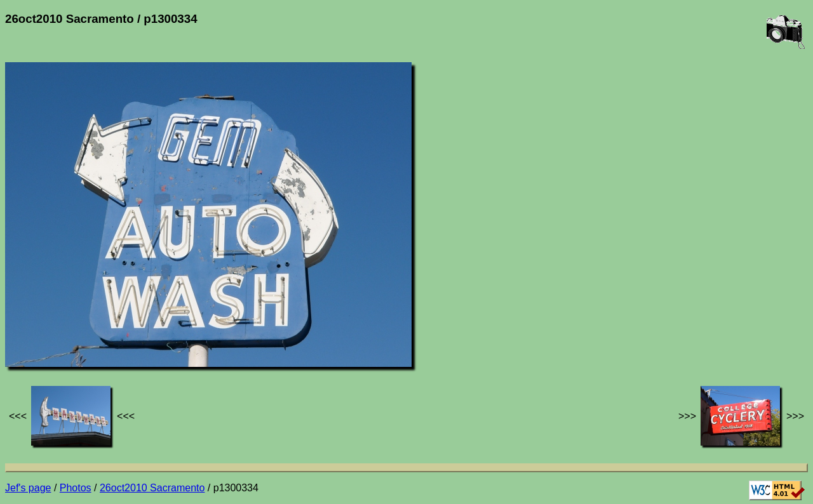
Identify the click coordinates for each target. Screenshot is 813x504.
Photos (76, 488)
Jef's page (28, 488)
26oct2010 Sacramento (152, 488)
